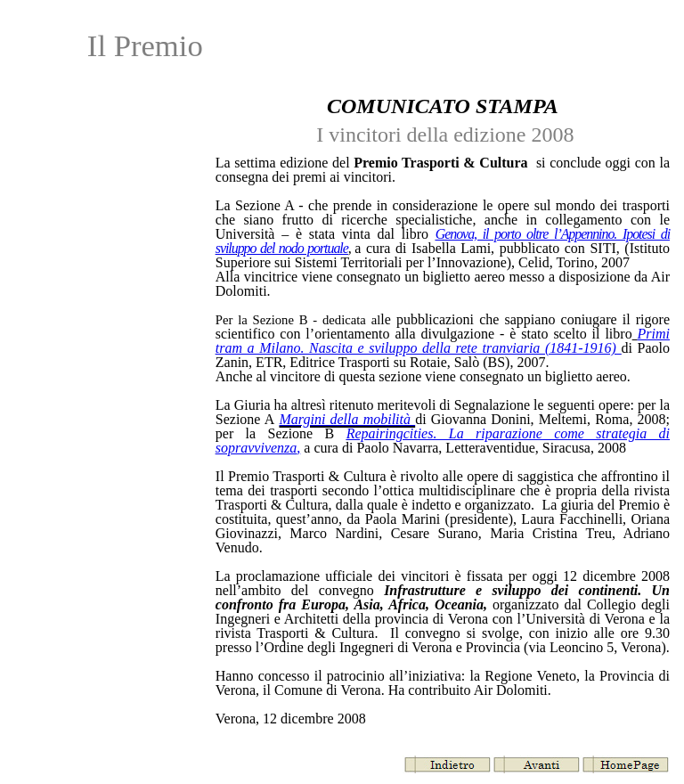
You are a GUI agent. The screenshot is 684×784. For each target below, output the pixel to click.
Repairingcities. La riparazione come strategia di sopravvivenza (443, 441)
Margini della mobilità (347, 419)
